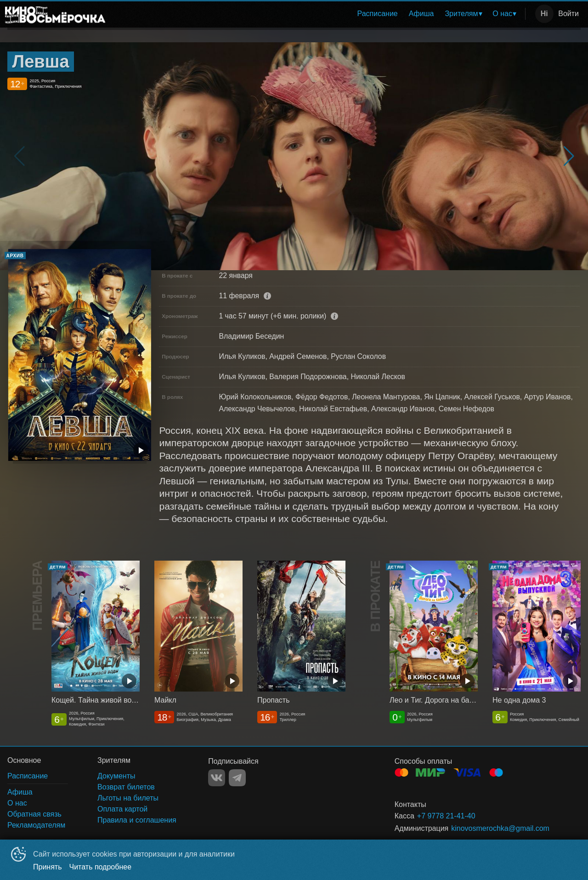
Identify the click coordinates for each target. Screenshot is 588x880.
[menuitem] (378, 14)
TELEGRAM (237, 778)
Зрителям (461, 14)
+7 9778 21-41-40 (446, 816)
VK (217, 778)
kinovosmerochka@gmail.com (500, 828)
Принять (48, 867)
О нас (502, 14)
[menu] (317, 14)
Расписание (378, 14)
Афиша (421, 14)
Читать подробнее (101, 867)
